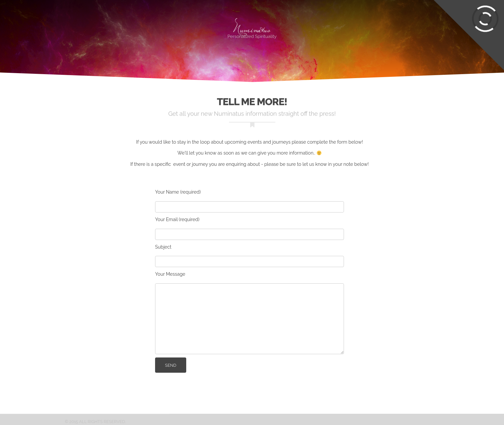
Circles (97, 25)
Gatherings (138, 25)
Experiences (54, 25)
